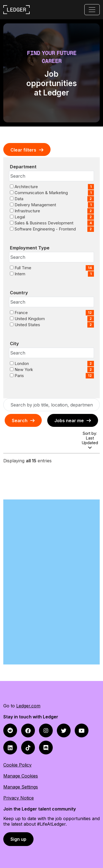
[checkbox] (12, 186)
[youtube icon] (82, 730)
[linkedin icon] (10, 747)
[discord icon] (46, 747)
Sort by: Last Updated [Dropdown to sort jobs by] (90, 440)
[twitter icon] (64, 730)
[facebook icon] (10, 730)
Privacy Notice (19, 798)
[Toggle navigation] (92, 10)
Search (20, 421)
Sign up (18, 839)
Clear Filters (23, 150)
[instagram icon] (46, 730)
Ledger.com (28, 706)
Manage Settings (21, 787)
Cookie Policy (17, 765)
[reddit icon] (28, 730)
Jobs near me (69, 421)
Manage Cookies (21, 776)
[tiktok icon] (28, 747)
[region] (51, 460)
